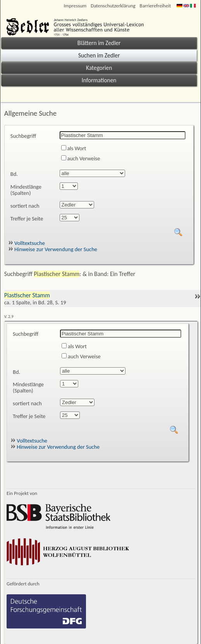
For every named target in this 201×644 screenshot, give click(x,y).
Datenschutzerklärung (113, 6)
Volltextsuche (27, 243)
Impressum (75, 6)
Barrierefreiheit (155, 6)
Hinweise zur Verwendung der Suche (53, 249)
